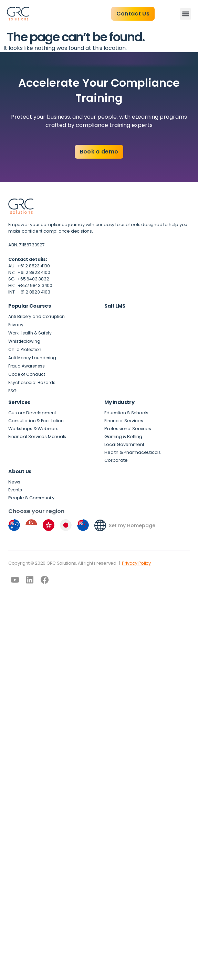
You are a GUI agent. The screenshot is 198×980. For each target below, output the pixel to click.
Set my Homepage (132, 525)
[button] (185, 14)
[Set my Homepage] (100, 525)
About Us (20, 471)
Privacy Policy (136, 563)
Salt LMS (115, 306)
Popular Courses (29, 306)
